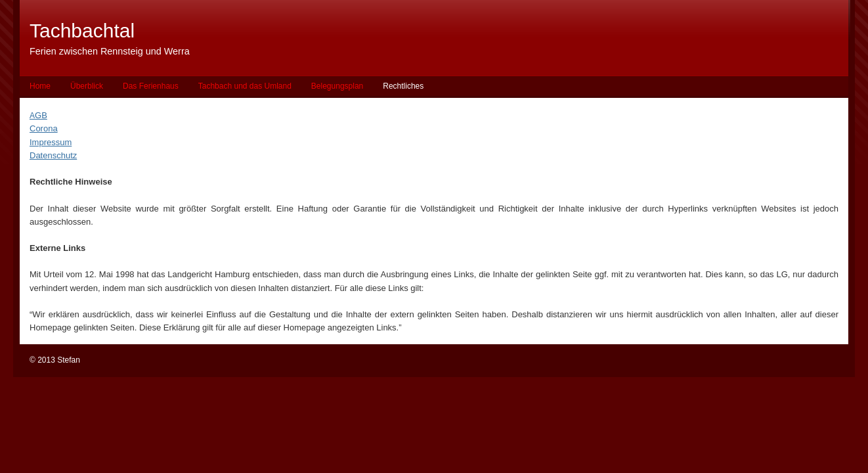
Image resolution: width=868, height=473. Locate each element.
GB (41, 115)
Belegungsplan (337, 86)
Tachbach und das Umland (245, 86)
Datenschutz (53, 155)
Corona (44, 128)
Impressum (51, 142)
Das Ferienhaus (151, 86)
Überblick (87, 86)
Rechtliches (403, 86)
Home (40, 86)
